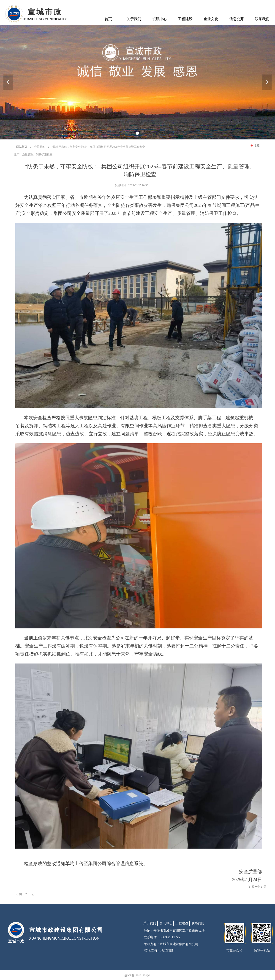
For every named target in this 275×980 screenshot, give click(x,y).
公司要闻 (40, 147)
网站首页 (22, 147)
